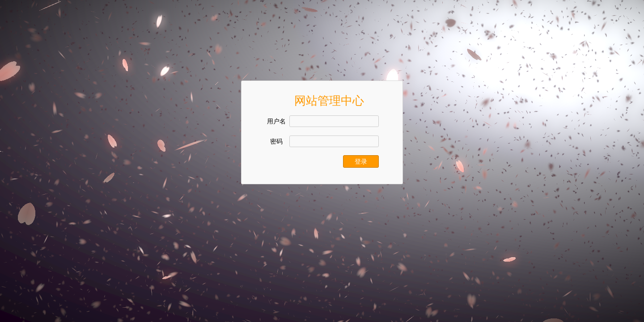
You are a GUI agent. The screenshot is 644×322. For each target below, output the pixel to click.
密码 (276, 142)
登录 (361, 161)
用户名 (276, 121)
